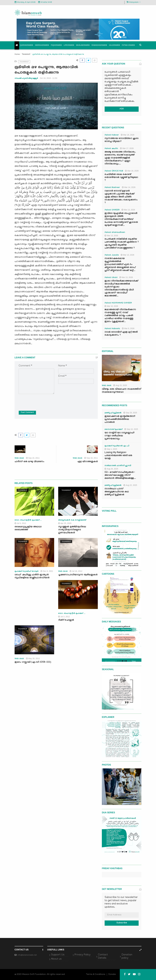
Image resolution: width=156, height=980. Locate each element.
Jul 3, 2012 (20, 523)
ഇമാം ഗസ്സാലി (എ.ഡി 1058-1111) (33, 662)
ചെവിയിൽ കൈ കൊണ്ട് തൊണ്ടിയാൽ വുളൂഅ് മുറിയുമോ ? (121, 178)
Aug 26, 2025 (111, 469)
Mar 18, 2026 (128, 135)
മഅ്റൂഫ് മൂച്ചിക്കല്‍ (113, 413)
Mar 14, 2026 (129, 187)
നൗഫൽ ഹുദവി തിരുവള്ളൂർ (26, 78)
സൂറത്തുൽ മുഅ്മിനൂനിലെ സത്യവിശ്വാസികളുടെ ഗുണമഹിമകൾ (72, 530)
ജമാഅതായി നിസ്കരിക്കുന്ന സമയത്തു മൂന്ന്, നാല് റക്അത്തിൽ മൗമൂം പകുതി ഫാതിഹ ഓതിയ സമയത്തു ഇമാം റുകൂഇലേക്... (120, 316)
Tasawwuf (26, 54)
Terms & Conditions (96, 974)
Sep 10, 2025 (131, 429)
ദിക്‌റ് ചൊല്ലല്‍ (66, 620)
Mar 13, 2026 (128, 210)
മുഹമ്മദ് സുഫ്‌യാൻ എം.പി (117, 446)
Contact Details (103, 956)
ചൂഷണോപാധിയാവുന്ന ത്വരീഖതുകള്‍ (78, 575)
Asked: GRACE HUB (114, 171)
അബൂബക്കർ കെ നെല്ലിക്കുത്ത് (72, 520)
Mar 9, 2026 (128, 328)
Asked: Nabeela (112, 329)
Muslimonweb (83, 45)
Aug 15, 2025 (120, 385)
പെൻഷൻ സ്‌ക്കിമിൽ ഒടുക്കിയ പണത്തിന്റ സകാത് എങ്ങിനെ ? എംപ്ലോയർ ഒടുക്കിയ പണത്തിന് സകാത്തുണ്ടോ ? (122, 244)
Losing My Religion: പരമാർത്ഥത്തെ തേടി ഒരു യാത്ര (118, 456)
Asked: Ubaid (111, 278)
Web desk (19, 458)
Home (17, 54)
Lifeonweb (69, 45)
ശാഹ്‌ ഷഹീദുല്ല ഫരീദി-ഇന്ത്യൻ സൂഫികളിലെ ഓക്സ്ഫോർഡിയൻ (32, 576)
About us (56, 959)
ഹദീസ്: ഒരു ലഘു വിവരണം (29, 462)
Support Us (58, 955)
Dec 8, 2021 (47, 571)
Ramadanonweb (99, 45)
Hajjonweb (114, 45)
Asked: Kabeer (112, 135)
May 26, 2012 (33, 658)
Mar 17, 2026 (127, 148)
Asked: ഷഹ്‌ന (111, 149)
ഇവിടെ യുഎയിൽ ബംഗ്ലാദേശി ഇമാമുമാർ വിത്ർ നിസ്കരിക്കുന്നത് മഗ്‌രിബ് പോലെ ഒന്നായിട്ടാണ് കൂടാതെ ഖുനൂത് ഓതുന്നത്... (121, 220)
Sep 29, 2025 (130, 413)
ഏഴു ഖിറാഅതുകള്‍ (88, 462)
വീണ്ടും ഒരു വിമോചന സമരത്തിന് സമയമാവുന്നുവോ (121, 391)
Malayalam (134, 2)
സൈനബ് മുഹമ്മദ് (113, 430)
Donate (112, 974)
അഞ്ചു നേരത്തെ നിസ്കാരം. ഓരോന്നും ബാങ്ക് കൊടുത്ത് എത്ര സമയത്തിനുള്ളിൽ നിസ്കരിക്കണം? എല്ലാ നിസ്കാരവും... (120, 158)
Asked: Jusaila (112, 255)
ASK (122, 109)
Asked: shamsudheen (115, 233)
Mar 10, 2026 (111, 306)
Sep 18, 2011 (91, 458)
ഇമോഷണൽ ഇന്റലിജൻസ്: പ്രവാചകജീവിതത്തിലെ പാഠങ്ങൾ (120, 419)
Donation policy (127, 956)
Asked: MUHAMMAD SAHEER (118, 303)
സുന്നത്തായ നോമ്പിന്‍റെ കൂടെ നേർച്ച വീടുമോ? (121, 140)
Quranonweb (26, 45)
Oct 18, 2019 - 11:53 (48, 78)
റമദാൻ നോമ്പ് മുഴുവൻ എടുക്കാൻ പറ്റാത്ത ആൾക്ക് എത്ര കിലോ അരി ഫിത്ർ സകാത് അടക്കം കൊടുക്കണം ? (121, 197)
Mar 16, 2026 (132, 171)
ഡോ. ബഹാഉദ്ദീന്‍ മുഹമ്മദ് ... (28, 520)
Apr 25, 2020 (65, 523)
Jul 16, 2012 (76, 571)
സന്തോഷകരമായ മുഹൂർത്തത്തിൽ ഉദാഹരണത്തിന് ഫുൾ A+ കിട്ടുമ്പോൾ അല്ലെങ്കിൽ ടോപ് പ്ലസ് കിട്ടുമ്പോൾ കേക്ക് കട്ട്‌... (120, 265)
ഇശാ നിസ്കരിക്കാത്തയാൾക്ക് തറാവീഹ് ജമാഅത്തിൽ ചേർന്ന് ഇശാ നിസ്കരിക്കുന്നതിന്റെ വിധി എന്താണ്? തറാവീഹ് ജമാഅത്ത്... (121, 289)
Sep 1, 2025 (111, 449)
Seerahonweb (42, 45)
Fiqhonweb (56, 45)
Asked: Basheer (112, 188)
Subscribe (122, 923)
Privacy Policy (82, 955)
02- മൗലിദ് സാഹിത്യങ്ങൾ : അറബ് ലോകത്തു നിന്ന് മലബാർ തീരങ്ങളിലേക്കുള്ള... (120, 475)
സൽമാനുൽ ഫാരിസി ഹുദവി (118, 466)
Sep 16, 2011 (33, 458)
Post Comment (27, 413)
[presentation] (39, 400)
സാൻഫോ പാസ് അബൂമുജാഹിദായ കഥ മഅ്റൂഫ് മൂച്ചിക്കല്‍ (117, 492)
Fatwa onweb (128, 45)
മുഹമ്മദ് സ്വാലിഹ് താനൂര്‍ (27, 572)
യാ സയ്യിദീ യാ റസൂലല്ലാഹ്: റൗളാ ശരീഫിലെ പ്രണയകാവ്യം (120, 436)
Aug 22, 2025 (130, 485)
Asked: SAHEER (112, 210)
